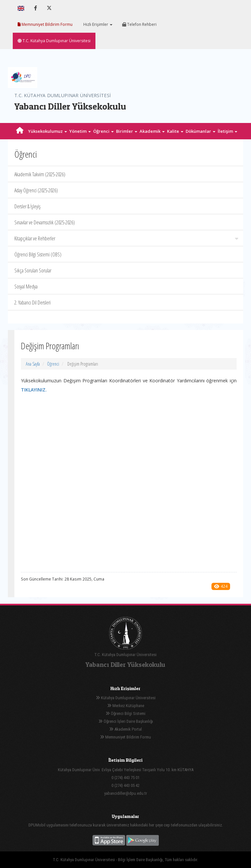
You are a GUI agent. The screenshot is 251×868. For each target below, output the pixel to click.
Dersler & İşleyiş (27, 206)
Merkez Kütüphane (126, 706)
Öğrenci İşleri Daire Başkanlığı (126, 721)
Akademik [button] (152, 131)
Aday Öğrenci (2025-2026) (36, 190)
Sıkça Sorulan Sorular (33, 270)
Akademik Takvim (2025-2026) (40, 174)
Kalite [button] (175, 131)
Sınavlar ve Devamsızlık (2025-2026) (45, 222)
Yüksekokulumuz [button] (48, 131)
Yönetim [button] (80, 131)
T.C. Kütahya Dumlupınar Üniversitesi (54, 41)
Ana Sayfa (33, 364)
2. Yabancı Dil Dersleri (33, 303)
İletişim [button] (227, 131)
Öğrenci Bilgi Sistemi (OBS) (38, 254)
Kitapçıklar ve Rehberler (126, 238)
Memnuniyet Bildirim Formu (45, 24)
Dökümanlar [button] (201, 131)
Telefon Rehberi (139, 24)
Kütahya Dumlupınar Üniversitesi (126, 698)
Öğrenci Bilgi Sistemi (125, 713)
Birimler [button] (127, 131)
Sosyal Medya (26, 286)
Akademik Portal (125, 729)
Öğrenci (53, 364)
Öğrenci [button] (103, 131)
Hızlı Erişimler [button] (97, 24)
